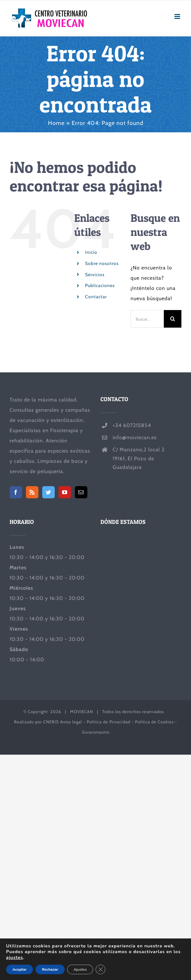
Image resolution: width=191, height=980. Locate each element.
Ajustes (80, 969)
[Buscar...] (147, 319)
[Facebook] (16, 492)
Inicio (91, 252)
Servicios (95, 275)
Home (56, 123)
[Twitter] (48, 492)
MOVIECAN (82, 712)
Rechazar (50, 969)
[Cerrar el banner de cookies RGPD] (100, 969)
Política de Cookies (154, 722)
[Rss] (32, 492)
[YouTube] (65, 492)
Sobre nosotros (102, 263)
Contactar (96, 297)
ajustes (15, 958)
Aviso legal (71, 722)
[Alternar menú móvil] (178, 16)
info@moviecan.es (135, 437)
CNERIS (51, 722)
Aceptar (20, 969)
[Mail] (81, 492)
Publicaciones (100, 285)
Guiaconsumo (96, 732)
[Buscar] (173, 319)
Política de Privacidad (108, 722)
